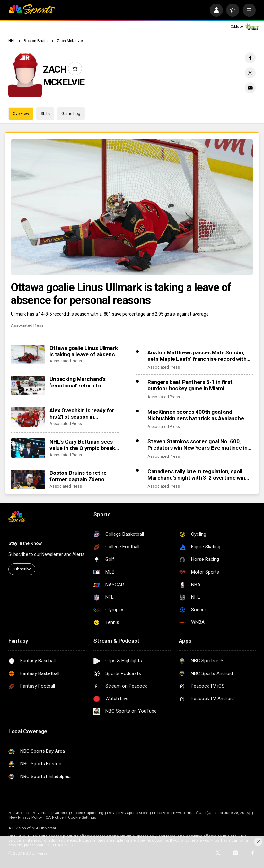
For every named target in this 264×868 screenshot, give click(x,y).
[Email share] (250, 88)
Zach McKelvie (70, 41)
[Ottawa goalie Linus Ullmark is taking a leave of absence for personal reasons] (132, 207)
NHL (12, 41)
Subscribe (22, 569)
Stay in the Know (25, 543)
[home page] (32, 10)
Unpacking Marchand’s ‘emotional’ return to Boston (78, 382)
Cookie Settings (82, 817)
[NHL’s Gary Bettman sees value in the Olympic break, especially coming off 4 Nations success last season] (28, 448)
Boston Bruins (36, 41)
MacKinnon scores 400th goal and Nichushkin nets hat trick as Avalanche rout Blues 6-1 (196, 415)
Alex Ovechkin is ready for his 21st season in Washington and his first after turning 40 (82, 413)
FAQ (111, 813)
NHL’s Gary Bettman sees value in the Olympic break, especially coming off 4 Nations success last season (83, 445)
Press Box (161, 813)
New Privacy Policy (26, 817)
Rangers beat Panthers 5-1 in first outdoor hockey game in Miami (190, 385)
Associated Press (27, 325)
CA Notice (55, 817)
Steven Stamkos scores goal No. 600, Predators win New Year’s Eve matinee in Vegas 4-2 (197, 445)
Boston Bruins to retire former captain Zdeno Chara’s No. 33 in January (81, 476)
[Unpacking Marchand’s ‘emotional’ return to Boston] (28, 386)
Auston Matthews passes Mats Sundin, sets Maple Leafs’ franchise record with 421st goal (197, 356)
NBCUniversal (44, 828)
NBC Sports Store (133, 813)
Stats (45, 113)
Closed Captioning (87, 813)
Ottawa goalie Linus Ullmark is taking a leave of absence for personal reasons (121, 294)
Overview (21, 113)
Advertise (41, 813)
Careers (60, 813)
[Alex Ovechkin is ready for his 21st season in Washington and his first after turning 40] (28, 417)
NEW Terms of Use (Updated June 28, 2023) (212, 813)
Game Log (71, 113)
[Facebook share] (250, 58)
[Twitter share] (250, 73)
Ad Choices (19, 813)
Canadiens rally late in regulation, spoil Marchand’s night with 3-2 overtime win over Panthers (196, 474)
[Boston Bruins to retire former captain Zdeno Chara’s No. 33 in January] (28, 479)
